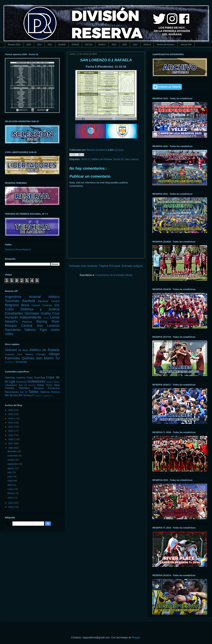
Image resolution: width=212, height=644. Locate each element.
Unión (55, 330)
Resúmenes (12, 392)
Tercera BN (16, 395)
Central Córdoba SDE (46, 305)
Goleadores (36, 381)
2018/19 (75, 44)
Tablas (34, 392)
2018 (11, 439)
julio (10, 472)
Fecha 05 (119, 159)
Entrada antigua (132, 266)
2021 (50, 44)
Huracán (11, 317)
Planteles (24, 388)
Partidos (10, 388)
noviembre (13, 456)
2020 (11, 431)
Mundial (32, 385)
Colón (9, 309)
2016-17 (86, 159)
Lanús (55, 317)
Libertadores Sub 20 (16, 385)
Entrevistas (22, 382)
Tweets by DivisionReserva (18, 249)
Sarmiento (13, 330)
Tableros (45, 392)
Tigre (43, 330)
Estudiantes (14, 313)
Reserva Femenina (47, 388)
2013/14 (147, 44)
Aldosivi (11, 350)
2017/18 (89, 44)
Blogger (136, 637)
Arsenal (35, 297)
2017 (11, 444)
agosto (11, 468)
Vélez (9, 334)
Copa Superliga (36, 378)
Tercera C (29, 395)
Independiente (30, 317)
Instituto (46, 318)
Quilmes (28, 358)
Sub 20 (24, 392)
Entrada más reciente (83, 266)
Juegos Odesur (53, 382)
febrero (11, 493)
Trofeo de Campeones (44, 396)
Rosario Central (19, 326)
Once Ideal (53, 385)
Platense (27, 322)
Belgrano (12, 305)
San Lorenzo (132, 159)
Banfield (28, 301)
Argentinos (13, 297)
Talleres (30, 330)
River (56, 321)
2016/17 (102, 44)
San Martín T (10, 362)
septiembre (13, 464)
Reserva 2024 (14, 44)
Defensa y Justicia (40, 309)
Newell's (11, 321)
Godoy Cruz (50, 313)
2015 (125, 44)
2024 (11, 414)
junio (10, 477)
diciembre (13, 451)
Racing (42, 321)
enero (11, 498)
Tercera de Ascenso (166, 44)
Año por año (186, 44)
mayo (10, 481)
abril (10, 485)
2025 (11, 410)
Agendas (10, 378)
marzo (11, 489)
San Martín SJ (48, 358)
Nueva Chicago (35, 354)
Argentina (21, 378)
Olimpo (54, 354)
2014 (135, 44)
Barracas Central (49, 301)
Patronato (12, 358)
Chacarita (10, 354)
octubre (11, 460)
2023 (29, 44)
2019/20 (62, 44)
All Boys (23, 350)
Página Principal (110, 266)
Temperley (21, 362)
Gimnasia (32, 313)
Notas (41, 385)
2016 (114, 44)
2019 (11, 435)
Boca (25, 305)
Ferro (20, 354)
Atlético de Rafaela (102, 159)
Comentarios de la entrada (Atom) (114, 275)
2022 (39, 44)
